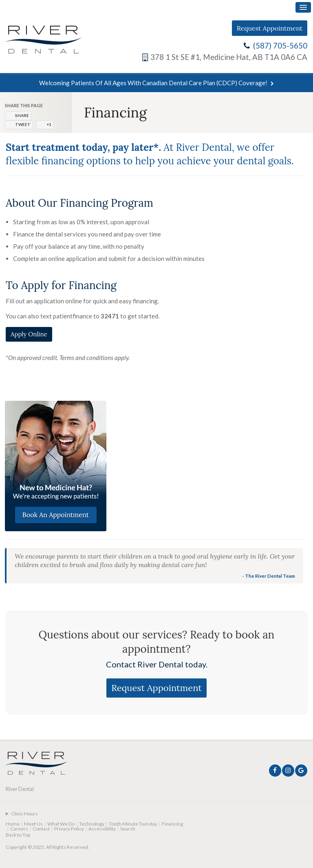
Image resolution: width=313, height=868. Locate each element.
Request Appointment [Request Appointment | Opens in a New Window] (270, 28)
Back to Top (18, 835)
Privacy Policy (69, 829)
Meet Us (33, 824)
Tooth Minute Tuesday (133, 824)
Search (128, 829)
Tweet (23, 124)
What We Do (61, 824)
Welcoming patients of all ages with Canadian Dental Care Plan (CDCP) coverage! (153, 83)
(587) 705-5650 (280, 46)
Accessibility (102, 829)
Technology (92, 824)
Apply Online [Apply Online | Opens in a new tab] (29, 334)
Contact (41, 829)
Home (13, 824)
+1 (49, 124)
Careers (19, 829)
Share (22, 115)
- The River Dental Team (269, 576)
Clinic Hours (24, 814)
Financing (172, 824)
